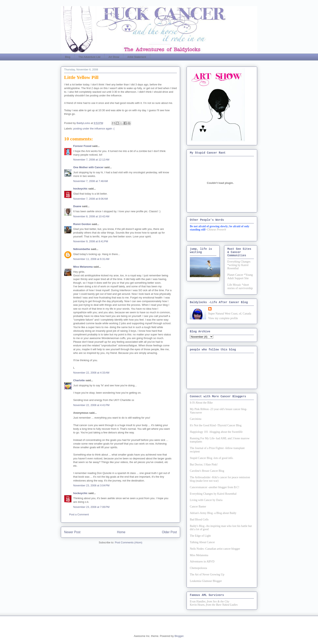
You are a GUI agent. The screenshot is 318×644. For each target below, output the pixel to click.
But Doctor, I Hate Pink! (204, 465)
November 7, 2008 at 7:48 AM (91, 181)
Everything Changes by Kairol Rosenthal (213, 494)
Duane (77, 206)
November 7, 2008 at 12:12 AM (91, 160)
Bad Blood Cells (199, 520)
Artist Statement (137, 57)
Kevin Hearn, (197, 605)
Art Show (114, 57)
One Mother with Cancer (88, 167)
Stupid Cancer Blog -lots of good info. (212, 458)
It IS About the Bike (201, 403)
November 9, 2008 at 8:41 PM (91, 241)
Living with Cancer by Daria (206, 500)
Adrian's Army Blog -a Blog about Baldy (213, 513)
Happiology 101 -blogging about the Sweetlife (216, 432)
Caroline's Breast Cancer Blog (207, 471)
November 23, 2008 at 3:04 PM (91, 485)
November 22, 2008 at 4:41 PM (91, 405)
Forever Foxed (82, 146)
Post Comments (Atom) (128, 542)
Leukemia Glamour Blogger (206, 581)
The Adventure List (89, 57)
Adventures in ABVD (202, 562)
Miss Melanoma (83, 267)
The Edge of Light (200, 536)
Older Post (169, 532)
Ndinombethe (82, 249)
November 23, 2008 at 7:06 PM (91, 507)
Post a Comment (79, 514)
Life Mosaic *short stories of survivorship (240, 286)
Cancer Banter (198, 507)
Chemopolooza (198, 568)
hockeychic (80, 189)
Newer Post (72, 532)
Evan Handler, (198, 601)
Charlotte (79, 380)
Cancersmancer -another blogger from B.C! (215, 487)
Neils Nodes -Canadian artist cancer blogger (215, 549)
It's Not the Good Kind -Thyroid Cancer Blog (216, 425)
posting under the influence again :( (94, 129)
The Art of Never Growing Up (207, 575)
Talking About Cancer (202, 542)
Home (121, 532)
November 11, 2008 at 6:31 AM (91, 259)
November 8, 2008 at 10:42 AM (91, 216)
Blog (68, 57)
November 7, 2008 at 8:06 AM (91, 199)
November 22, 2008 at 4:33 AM (91, 373)
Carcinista (196, 419)
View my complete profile (223, 318)
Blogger (179, 636)
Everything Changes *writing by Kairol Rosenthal (239, 265)
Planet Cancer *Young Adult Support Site (240, 277)
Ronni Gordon (82, 224)
